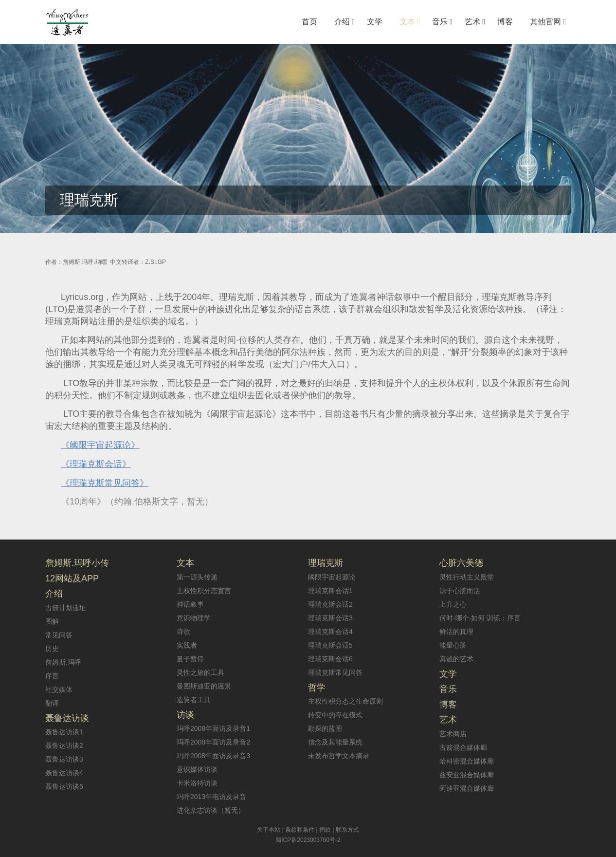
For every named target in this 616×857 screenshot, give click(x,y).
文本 (185, 563)
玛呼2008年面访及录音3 (213, 756)
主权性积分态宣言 (204, 591)
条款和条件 (300, 830)
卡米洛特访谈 (197, 783)
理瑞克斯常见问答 (335, 672)
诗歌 (183, 632)
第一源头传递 (197, 577)
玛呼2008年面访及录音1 (213, 728)
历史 (52, 649)
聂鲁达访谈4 (64, 773)
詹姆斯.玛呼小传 (77, 563)
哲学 (317, 688)
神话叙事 (190, 604)
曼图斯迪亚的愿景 (204, 686)
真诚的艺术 (456, 659)
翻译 (52, 703)
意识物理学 (194, 618)
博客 (448, 705)
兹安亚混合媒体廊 (467, 775)
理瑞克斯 (326, 563)
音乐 (448, 689)
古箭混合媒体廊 (463, 747)
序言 (52, 676)
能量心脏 (453, 645)
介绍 (54, 594)
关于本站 (269, 830)
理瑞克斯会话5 (330, 645)
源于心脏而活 (460, 591)
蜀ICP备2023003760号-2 (308, 840)
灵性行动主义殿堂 (467, 577)
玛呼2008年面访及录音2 (213, 742)
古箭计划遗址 (66, 608)
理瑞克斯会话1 (330, 591)
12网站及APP (72, 578)
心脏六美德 (461, 563)
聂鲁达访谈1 (64, 732)
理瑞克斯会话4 (330, 632)
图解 (52, 621)
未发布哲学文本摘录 (339, 756)
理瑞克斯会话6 (330, 659)
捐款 (325, 830)
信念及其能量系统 (335, 742)
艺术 (448, 720)
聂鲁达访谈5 (64, 786)
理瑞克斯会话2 (330, 604)
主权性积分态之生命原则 (345, 701)
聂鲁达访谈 (67, 718)
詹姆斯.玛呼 (63, 662)
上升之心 (453, 604)
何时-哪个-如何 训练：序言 (480, 618)
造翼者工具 (194, 700)
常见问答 (59, 635)
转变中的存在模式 (335, 715)
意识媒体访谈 (197, 769)
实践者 (187, 645)
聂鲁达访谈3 (64, 759)
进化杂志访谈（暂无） (211, 810)
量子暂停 (190, 659)
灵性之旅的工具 (200, 672)
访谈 (185, 715)
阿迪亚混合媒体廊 (467, 788)
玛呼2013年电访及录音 (211, 797)
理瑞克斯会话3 (330, 618)
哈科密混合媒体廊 (467, 761)
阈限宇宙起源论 (332, 577)
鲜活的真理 (456, 632)
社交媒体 (59, 689)
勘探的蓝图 (325, 728)
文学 (448, 674)
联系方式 (347, 830)
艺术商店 (453, 734)
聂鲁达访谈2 (64, 745)
